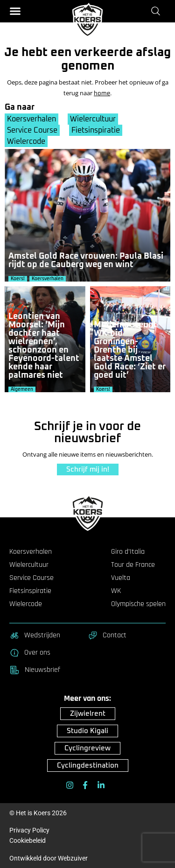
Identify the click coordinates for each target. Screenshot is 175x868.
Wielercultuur (93, 119)
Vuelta (121, 578)
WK (116, 591)
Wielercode (26, 141)
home (102, 94)
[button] (15, 11)
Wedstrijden (35, 635)
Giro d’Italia (128, 552)
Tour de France (133, 565)
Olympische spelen (138, 604)
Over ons (30, 653)
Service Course (32, 130)
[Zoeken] (157, 11)
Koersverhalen (31, 119)
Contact (107, 635)
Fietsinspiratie (96, 130)
